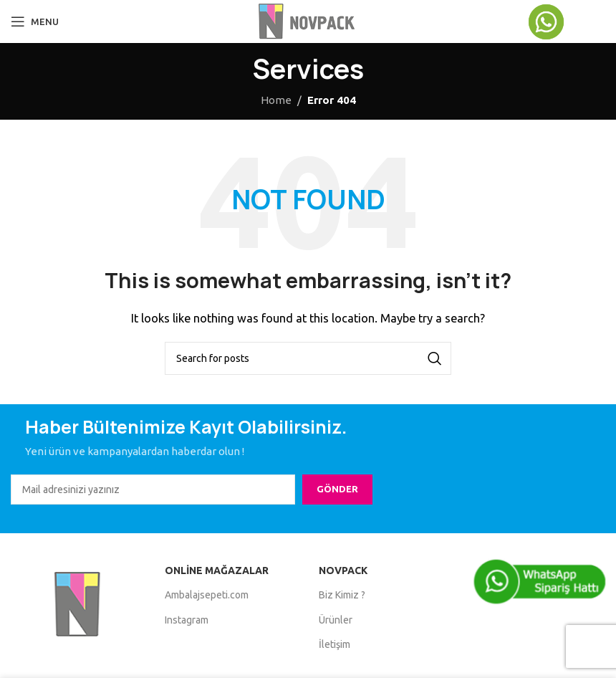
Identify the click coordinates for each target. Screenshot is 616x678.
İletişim (335, 644)
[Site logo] (308, 20)
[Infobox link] (566, 22)
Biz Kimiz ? (342, 595)
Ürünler (336, 620)
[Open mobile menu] (35, 22)
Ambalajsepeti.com (207, 595)
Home (276, 100)
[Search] (308, 358)
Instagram (187, 620)
